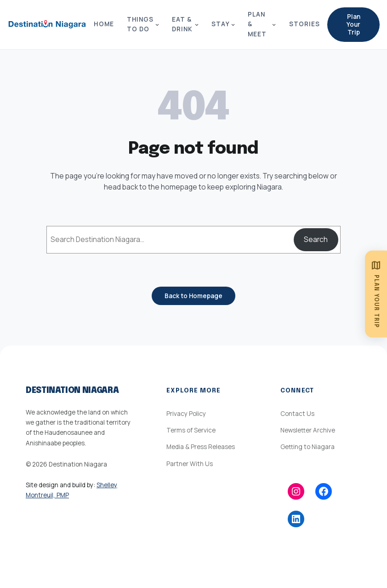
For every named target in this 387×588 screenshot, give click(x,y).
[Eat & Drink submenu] (197, 24)
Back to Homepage (193, 296)
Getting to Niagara (307, 447)
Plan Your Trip (353, 24)
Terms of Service (191, 430)
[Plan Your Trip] (376, 294)
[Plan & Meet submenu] (274, 24)
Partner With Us (190, 464)
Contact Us (297, 414)
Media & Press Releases (201, 447)
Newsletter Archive (308, 430)
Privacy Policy (186, 414)
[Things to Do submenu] (157, 24)
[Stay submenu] (233, 24)
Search (316, 239)
